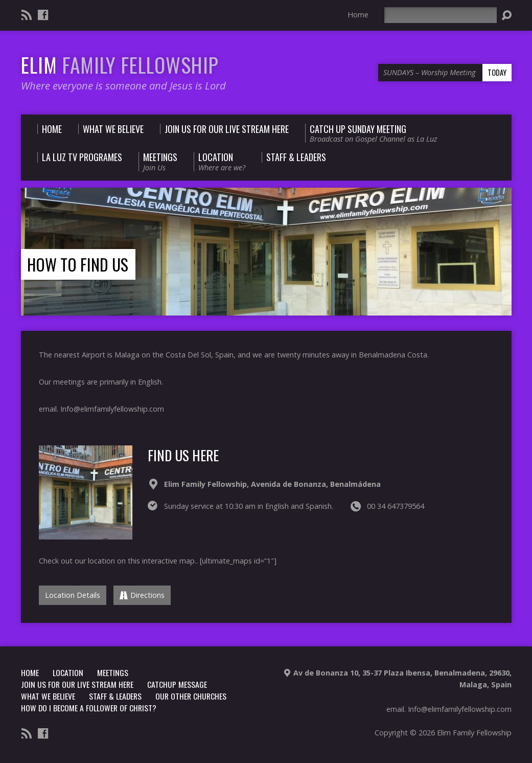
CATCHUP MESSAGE (177, 684)
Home (358, 15)
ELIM (120, 64)
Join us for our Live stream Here (77, 684)
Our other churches (191, 696)
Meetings (113, 672)
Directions (142, 595)
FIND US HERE (183, 455)
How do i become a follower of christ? (89, 708)
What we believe (48, 696)
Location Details (73, 595)
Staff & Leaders (115, 696)
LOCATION (68, 672)
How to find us (78, 264)
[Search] (441, 15)
